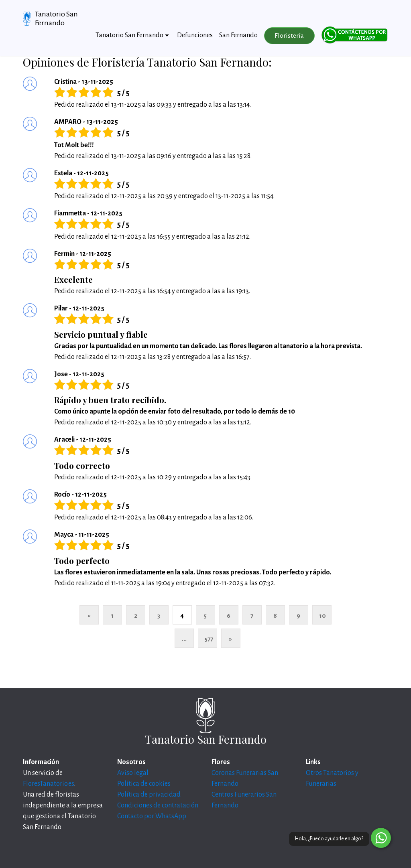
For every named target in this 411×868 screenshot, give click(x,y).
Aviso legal (133, 773)
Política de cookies (144, 784)
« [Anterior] (89, 616)
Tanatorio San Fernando (56, 18)
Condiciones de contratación (158, 805)
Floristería (289, 36)
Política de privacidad (149, 795)
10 (322, 616)
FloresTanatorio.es (49, 784)
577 (209, 639)
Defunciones (195, 35)
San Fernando (238, 35)
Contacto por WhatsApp (152, 816)
